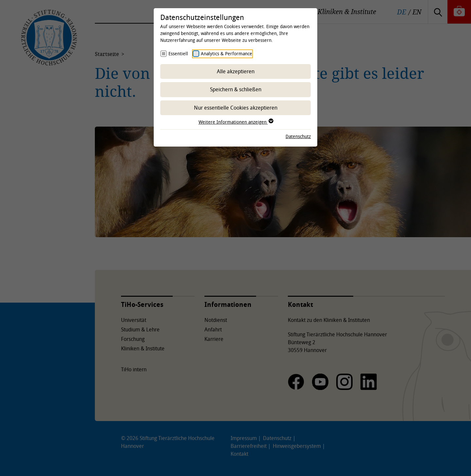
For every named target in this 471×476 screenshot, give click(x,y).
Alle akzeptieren (236, 71)
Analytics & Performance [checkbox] (227, 53)
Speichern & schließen (236, 89)
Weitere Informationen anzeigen (236, 122)
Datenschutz (298, 136)
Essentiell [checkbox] (178, 53)
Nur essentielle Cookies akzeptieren (236, 108)
